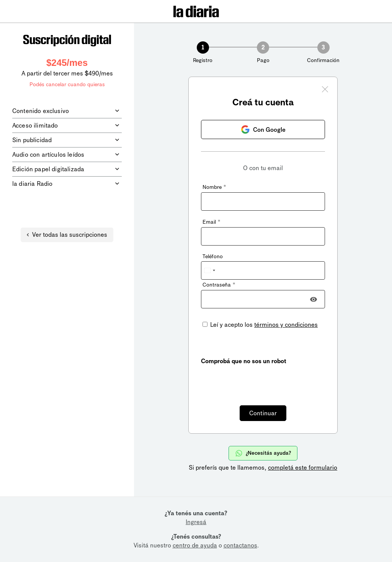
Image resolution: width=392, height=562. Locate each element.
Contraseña (219, 285)
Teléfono (213, 256)
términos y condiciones (286, 325)
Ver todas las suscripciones (67, 235)
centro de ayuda (195, 545)
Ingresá (196, 522)
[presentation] (259, 381)
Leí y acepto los (263, 325)
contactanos (240, 545)
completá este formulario (303, 468)
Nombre (214, 187)
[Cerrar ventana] (325, 90)
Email (211, 222)
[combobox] (209, 270)
